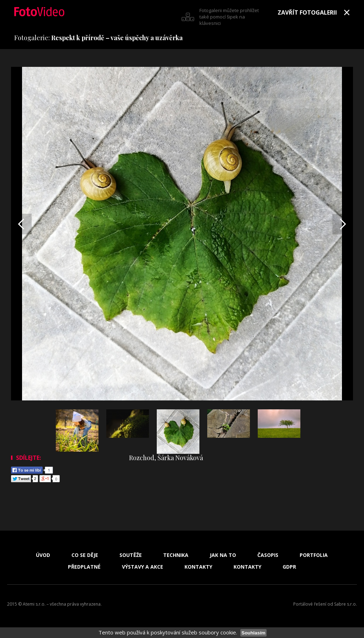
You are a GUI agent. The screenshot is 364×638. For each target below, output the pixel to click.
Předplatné (84, 567)
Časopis (268, 555)
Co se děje (85, 555)
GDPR (289, 567)
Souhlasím (253, 633)
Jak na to (223, 555)
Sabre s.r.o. (346, 604)
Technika (176, 555)
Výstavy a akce (143, 567)
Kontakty (198, 567)
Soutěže (131, 555)
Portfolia (314, 555)
